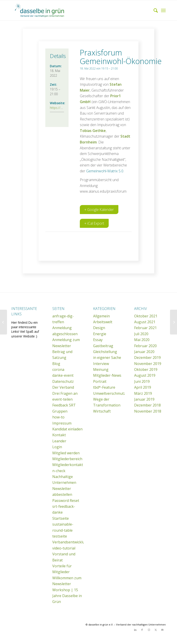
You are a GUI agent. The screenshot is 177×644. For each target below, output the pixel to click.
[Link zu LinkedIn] (135, 630)
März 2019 (143, 394)
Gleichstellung (105, 352)
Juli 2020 (141, 334)
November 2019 (148, 364)
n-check (59, 471)
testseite (60, 536)
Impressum (62, 423)
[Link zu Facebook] (142, 630)
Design (99, 328)
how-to (58, 417)
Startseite (61, 519)
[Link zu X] (156, 630)
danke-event (63, 376)
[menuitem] (153, 10)
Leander (59, 441)
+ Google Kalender (99, 210)
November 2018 (148, 411)
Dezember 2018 (147, 405)
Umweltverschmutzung (113, 394)
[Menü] (163, 10)
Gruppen (60, 411)
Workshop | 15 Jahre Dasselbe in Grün (67, 596)
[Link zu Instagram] (149, 630)
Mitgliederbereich (67, 459)
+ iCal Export (94, 224)
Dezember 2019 (147, 358)
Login (57, 447)
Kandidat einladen (67, 429)
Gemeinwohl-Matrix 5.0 (105, 171)
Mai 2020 (142, 340)
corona (58, 370)
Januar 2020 (144, 352)
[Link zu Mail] (162, 630)
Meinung (101, 370)
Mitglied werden (66, 453)
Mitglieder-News (107, 376)
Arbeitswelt (103, 322)
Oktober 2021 (146, 316)
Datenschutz (63, 382)
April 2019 (143, 388)
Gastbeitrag (103, 346)
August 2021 (145, 322)
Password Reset (66, 501)
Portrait (100, 382)
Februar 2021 (145, 328)
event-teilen (62, 399)
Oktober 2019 (146, 370)
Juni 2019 (142, 382)
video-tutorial (64, 548)
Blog (56, 364)
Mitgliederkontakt (68, 465)
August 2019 (145, 376)
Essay (98, 340)
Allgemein (101, 316)
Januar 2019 (144, 399)
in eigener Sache (107, 358)
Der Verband (63, 388)
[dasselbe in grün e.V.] (45, 10)
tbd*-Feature (104, 388)
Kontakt (59, 435)
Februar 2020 (145, 346)
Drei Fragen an (65, 394)
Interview (101, 364)
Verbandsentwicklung (71, 542)
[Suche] (153, 10)
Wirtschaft (102, 411)
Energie (100, 334)
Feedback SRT (64, 405)
